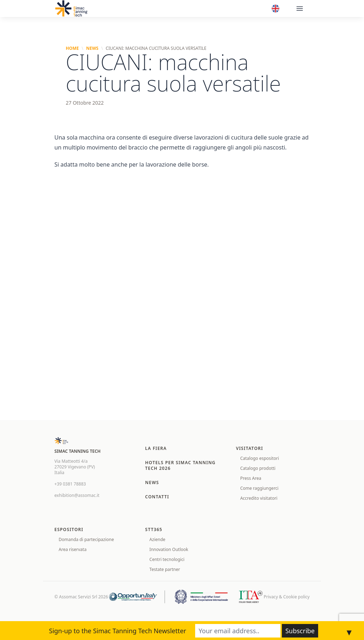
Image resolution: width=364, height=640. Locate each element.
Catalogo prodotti (258, 468)
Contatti (157, 497)
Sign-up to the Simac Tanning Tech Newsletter (118, 631)
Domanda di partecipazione (86, 539)
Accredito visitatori (259, 498)
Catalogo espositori (260, 458)
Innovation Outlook (169, 549)
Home (72, 48)
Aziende (157, 539)
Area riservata (73, 549)
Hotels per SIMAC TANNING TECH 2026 (180, 465)
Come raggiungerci (259, 488)
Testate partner (165, 569)
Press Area (251, 478)
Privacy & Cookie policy (287, 597)
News (92, 48)
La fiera (156, 448)
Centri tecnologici (167, 559)
